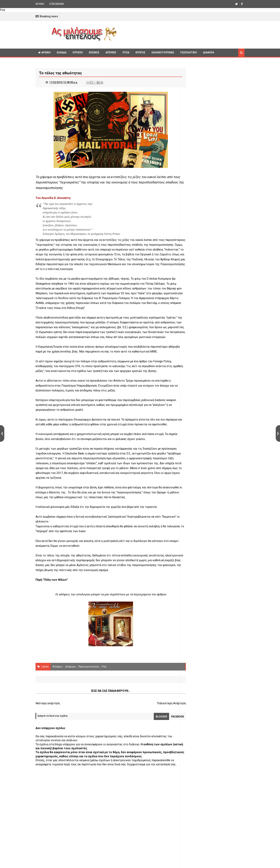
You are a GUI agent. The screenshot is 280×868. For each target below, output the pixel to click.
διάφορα (70, 676)
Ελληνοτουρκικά (163, 52)
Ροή (104, 676)
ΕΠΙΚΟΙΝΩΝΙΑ (57, 4)
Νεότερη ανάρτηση (48, 713)
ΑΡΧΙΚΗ (40, 4)
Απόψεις (111, 52)
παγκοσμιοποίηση (89, 676)
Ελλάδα (62, 52)
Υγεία (126, 52)
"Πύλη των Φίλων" (55, 590)
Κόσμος (94, 52)
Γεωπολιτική (188, 52)
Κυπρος (140, 52)
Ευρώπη (78, 52)
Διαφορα (209, 52)
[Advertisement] (182, 34)
